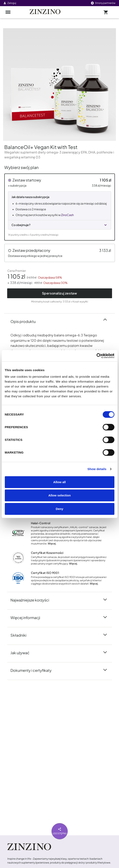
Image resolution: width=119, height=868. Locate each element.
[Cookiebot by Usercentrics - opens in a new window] (96, 356)
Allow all (59, 482)
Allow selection (59, 495)
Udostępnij (60, 831)
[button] (60, 207)
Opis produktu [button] (25, 321)
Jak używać (22, 652)
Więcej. (52, 544)
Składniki (21, 635)
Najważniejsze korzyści (32, 600)
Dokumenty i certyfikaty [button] (33, 670)
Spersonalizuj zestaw (60, 293)
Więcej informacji (28, 617)
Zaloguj (10, 3)
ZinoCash (67, 215)
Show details (97, 469)
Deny (59, 509)
